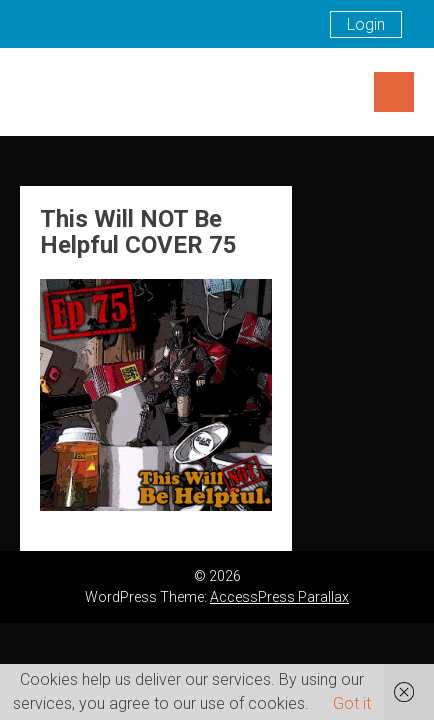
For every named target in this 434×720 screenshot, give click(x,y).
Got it (352, 703)
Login (366, 24)
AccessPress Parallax (279, 597)
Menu (394, 92)
